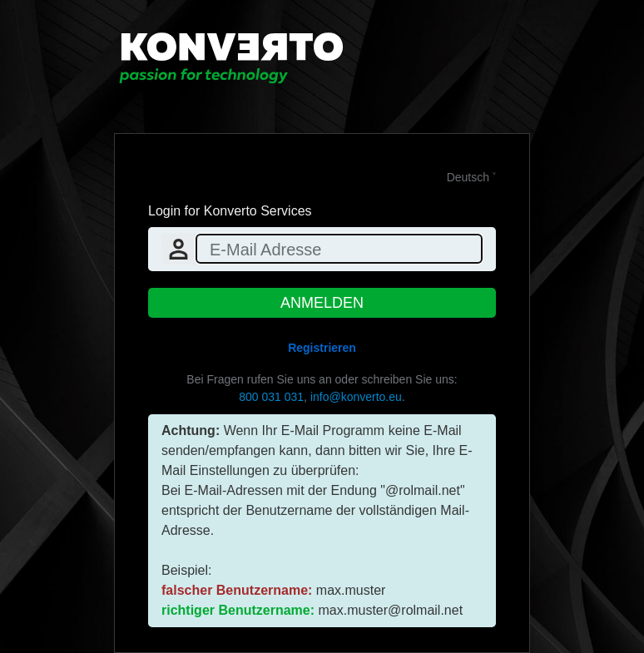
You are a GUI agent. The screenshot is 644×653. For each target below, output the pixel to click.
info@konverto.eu (356, 397)
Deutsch (468, 177)
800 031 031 (271, 397)
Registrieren (322, 348)
